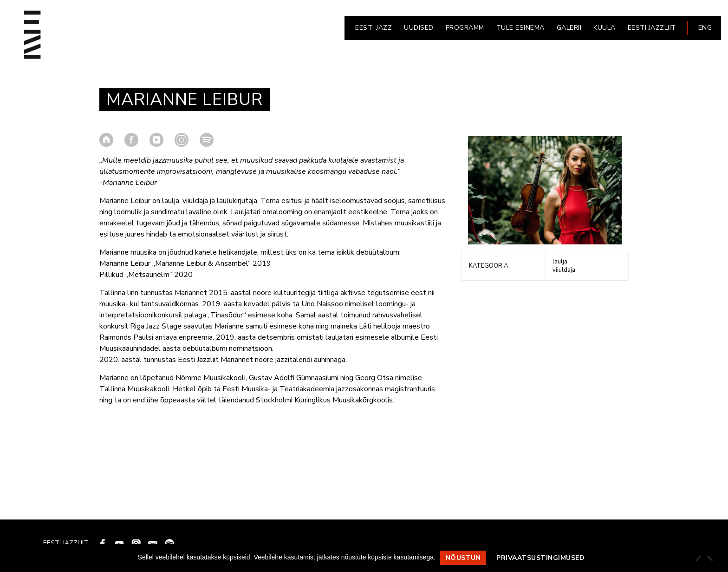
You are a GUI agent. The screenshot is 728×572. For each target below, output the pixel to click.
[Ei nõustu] (709, 558)
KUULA (604, 28)
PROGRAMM (465, 28)
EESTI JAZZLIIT (652, 28)
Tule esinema (520, 28)
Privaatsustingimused (540, 558)
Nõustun (463, 558)
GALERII (569, 28)
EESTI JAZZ (374, 28)
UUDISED (419, 28)
